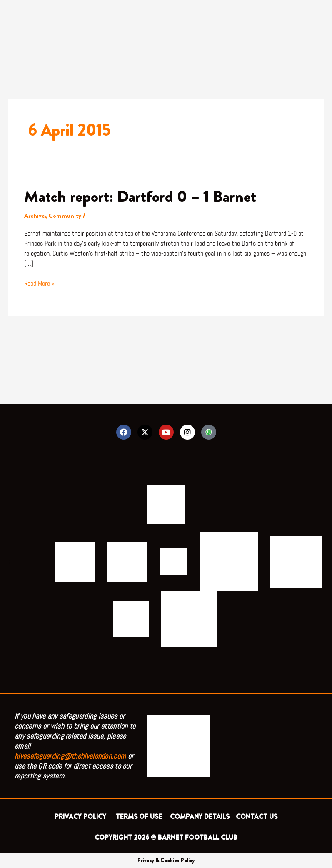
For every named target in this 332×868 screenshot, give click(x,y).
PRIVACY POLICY (82, 817)
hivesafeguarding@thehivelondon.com (70, 756)
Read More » (40, 283)
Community (65, 215)
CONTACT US (257, 817)
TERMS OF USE (140, 817)
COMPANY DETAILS (200, 817)
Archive (35, 215)
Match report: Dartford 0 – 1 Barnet (141, 196)
